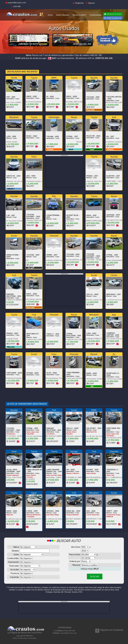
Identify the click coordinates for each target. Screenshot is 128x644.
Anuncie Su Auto (113, 14)
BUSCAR (95, 576)
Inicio (50, 15)
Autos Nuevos (63, 15)
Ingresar (90, 3)
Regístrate (78, 3)
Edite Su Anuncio (113, 18)
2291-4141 (16, 6)
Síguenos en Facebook (112, 630)
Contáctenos (95, 15)
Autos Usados (79, 15)
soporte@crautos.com (16, 3)
